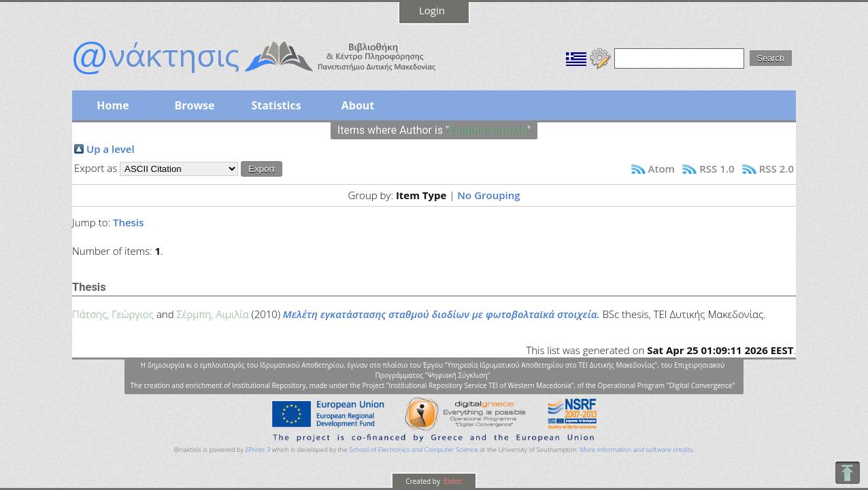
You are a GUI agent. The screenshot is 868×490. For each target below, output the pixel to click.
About (358, 105)
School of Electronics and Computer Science (413, 450)
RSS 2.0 (777, 169)
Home (113, 105)
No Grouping (488, 195)
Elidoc (452, 481)
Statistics (276, 105)
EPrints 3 (258, 450)
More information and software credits (636, 450)
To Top (847, 473)
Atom (662, 169)
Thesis (128, 222)
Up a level (111, 149)
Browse (194, 105)
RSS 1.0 (717, 169)
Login (432, 10)
